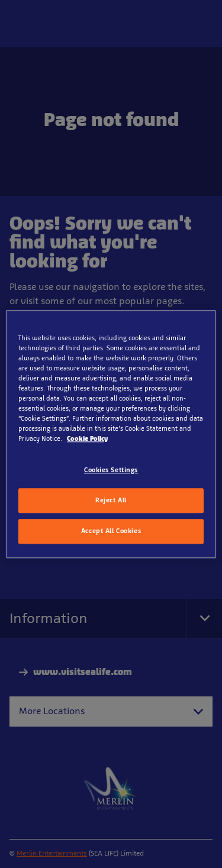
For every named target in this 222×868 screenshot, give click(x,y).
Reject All (111, 500)
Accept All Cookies (111, 531)
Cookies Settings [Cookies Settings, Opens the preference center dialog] (111, 470)
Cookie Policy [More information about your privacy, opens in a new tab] (87, 438)
